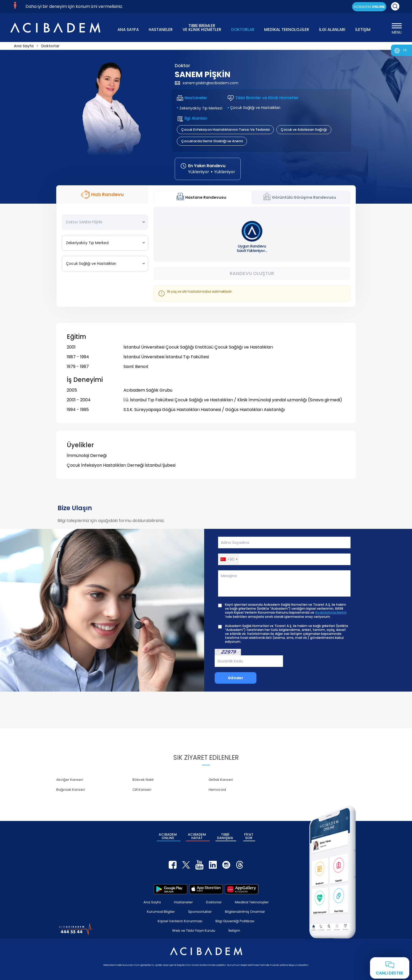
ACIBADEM (369, 7)
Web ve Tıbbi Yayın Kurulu (194, 931)
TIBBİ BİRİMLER (202, 27)
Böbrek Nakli (143, 780)
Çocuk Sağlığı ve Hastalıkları (255, 108)
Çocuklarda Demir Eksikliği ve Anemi (212, 141)
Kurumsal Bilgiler (161, 912)
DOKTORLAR (243, 30)
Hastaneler (183, 902)
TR (405, 50)
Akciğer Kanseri (70, 780)
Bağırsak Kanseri (71, 790)
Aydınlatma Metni (331, 613)
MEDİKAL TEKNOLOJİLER (287, 30)
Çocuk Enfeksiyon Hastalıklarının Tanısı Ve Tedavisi (225, 130)
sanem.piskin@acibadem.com (207, 83)
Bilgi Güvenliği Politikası (235, 921)
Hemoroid (217, 790)
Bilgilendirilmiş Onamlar (245, 912)
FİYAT (249, 836)
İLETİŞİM (363, 30)
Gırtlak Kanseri (221, 780)
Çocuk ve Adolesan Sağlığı (304, 130)
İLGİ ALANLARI (332, 30)
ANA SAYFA (128, 30)
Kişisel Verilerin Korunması (180, 921)
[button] (229, 559)
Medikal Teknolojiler (252, 902)
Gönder (236, 678)
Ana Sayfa (152, 902)
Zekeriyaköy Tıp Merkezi (201, 108)
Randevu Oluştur (252, 273)
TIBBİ (225, 836)
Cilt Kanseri (142, 790)
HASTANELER (161, 30)
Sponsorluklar (200, 912)
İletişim (234, 931)
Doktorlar (214, 902)
